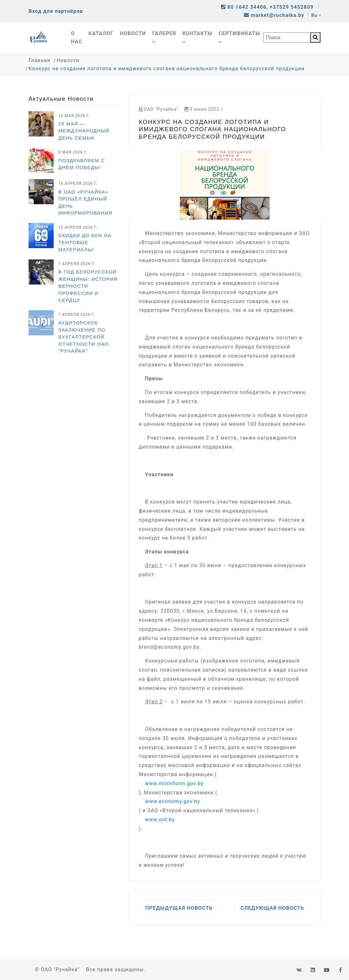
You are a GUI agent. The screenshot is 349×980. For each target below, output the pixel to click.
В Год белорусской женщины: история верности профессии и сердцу (88, 286)
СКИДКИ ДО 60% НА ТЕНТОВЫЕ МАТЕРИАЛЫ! (85, 242)
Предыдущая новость (179, 908)
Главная (39, 60)
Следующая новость (272, 908)
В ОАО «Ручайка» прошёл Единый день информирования (85, 202)
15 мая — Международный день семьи (84, 131)
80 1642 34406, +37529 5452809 (268, 7)
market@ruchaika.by (274, 15)
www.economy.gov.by (172, 801)
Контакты (197, 37)
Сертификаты (239, 37)
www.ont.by (160, 820)
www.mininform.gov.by (174, 783)
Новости (133, 33)
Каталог (101, 33)
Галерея (164, 37)
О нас (77, 37)
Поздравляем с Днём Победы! (82, 164)
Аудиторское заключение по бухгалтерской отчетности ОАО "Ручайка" (84, 337)
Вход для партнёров (56, 11)
